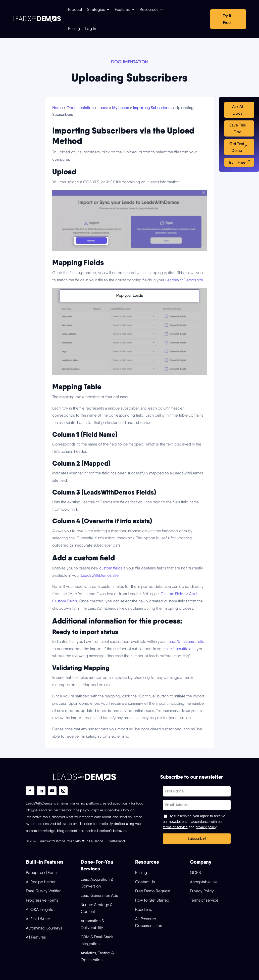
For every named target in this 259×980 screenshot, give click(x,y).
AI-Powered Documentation (149, 922)
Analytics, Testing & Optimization (97, 956)
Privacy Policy (202, 891)
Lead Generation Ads (99, 895)
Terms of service (204, 900)
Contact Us (145, 882)
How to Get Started (152, 900)
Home (57, 108)
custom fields (111, 568)
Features (122, 9)
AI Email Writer (38, 919)
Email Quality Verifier (43, 891)
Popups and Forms (42, 873)
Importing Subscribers (152, 108)
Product (75, 9)
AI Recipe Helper (41, 882)
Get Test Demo (237, 147)
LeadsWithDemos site (184, 280)
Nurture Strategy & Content (97, 908)
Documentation (80, 108)
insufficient (186, 649)
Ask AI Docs (238, 110)
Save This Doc (238, 128)
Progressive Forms (42, 900)
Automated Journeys (44, 928)
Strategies (96, 9)
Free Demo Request (153, 891)
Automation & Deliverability (92, 924)
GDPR (195, 873)
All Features (36, 937)
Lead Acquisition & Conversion (97, 883)
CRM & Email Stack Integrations (97, 940)
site (169, 649)
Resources (149, 9)
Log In (90, 29)
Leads (103, 108)
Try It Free (227, 19)
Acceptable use (204, 882)
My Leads (120, 108)
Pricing (74, 29)
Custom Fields (173, 594)
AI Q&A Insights (39, 909)
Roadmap (144, 909)
